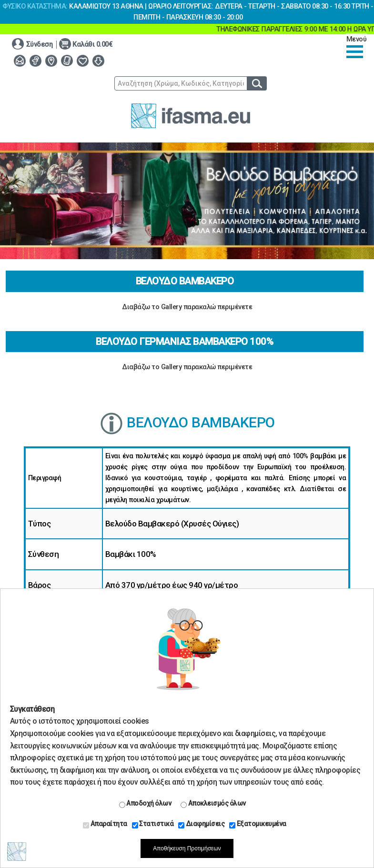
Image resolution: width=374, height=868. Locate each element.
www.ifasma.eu (191, 116)
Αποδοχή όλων (145, 804)
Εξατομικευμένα (258, 824)
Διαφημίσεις (201, 824)
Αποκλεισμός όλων (213, 804)
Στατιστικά (153, 824)
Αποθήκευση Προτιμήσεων (187, 848)
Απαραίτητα (105, 824)
